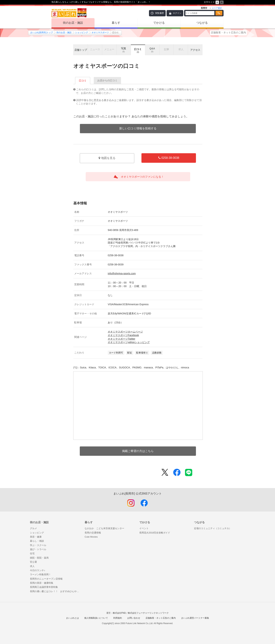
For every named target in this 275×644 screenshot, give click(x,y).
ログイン (177, 13)
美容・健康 (36, 537)
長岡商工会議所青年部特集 (44, 587)
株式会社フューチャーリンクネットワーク (148, 613)
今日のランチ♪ (38, 570)
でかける (159, 23)
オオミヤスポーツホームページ (125, 332)
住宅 (32, 553)
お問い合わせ (134, 618)
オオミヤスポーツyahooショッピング (129, 342)
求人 (32, 566)
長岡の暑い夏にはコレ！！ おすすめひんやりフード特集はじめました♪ (55, 591)
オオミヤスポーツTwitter (121, 339)
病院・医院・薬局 (39, 558)
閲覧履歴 (160, 13)
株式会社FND (119, 613)
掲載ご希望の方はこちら (138, 451)
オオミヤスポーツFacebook (123, 335)
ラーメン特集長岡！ (40, 574)
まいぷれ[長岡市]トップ (42, 32)
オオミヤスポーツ (100, 32)
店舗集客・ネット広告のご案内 (228, 32)
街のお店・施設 (73, 23)
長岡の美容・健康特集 (42, 583)
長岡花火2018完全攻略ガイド (155, 533)
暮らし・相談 (37, 541)
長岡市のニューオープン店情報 (46, 579)
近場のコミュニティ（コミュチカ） (213, 528)
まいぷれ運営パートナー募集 (195, 618)
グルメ (33, 528)
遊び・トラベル (38, 549)
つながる (202, 23)
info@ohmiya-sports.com (122, 273)
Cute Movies (91, 537)
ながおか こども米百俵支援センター (104, 528)
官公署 (33, 562)
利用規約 (118, 618)
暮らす (116, 23)
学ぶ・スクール (38, 545)
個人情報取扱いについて (96, 618)
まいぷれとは (72, 618)
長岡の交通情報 (93, 533)
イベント (144, 528)
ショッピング (82, 32)
